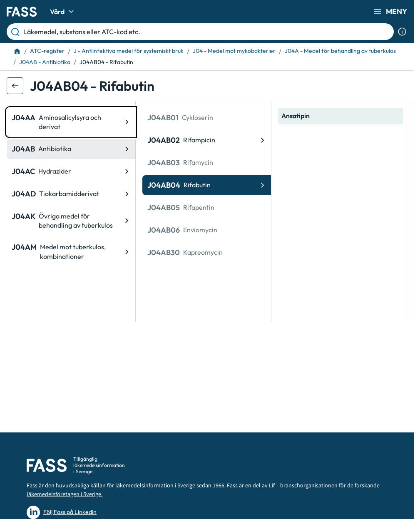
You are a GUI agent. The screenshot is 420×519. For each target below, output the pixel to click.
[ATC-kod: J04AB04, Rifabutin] (207, 185)
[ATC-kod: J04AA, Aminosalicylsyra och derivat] (71, 122)
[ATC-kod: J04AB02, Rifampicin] (207, 140)
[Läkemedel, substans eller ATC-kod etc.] (207, 32)
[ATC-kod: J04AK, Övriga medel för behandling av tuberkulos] (71, 221)
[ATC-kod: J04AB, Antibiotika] (71, 149)
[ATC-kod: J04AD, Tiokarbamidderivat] (71, 194)
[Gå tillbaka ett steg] (15, 86)
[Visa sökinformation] (402, 32)
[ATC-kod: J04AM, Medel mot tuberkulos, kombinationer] (71, 252)
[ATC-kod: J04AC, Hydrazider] (71, 171)
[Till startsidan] (17, 51)
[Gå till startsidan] (22, 12)
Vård (63, 12)
